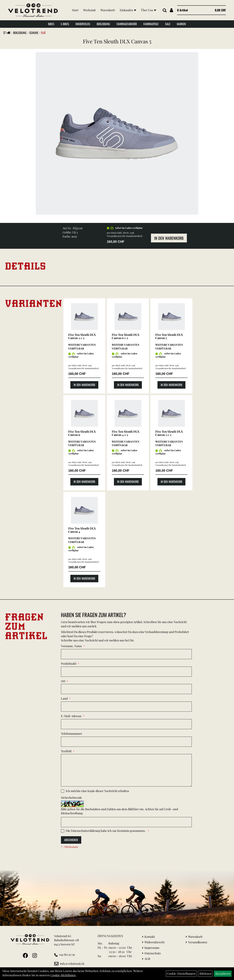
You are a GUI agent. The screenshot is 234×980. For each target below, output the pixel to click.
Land (64, 698)
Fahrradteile (151, 24)
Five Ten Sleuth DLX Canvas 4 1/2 (126, 433)
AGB (147, 959)
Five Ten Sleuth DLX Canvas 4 (82, 530)
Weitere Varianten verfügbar (82, 347)
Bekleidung (103, 24)
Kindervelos (83, 24)
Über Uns (149, 10)
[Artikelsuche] (165, 11)
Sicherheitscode (71, 798)
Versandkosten (198, 942)
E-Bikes (65, 24)
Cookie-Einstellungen (181, 974)
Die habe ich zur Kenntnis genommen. (106, 831)
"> (8, 33)
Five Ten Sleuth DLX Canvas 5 (117, 41)
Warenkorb (108, 10)
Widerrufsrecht (154, 942)
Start (75, 10)
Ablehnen (205, 974)
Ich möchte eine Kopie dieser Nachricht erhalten (97, 791)
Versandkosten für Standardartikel (124, 236)
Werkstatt (89, 10)
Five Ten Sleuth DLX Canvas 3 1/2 (82, 336)
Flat (43, 33)
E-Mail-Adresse (71, 716)
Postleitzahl (69, 664)
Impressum (152, 948)
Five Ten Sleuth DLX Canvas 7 (169, 336)
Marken (181, 24)
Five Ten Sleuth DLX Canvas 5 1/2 (169, 433)
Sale (168, 24)
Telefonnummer (71, 734)
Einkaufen (128, 10)
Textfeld (66, 751)
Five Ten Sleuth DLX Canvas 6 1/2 (126, 336)
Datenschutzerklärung (85, 831)
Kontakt (150, 937)
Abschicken (71, 840)
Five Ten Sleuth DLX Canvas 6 (82, 433)
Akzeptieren (223, 974)
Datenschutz (153, 953)
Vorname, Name (71, 646)
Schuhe (34, 33)
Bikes (51, 24)
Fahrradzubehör (127, 24)
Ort (63, 681)
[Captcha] (126, 822)
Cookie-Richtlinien (63, 975)
